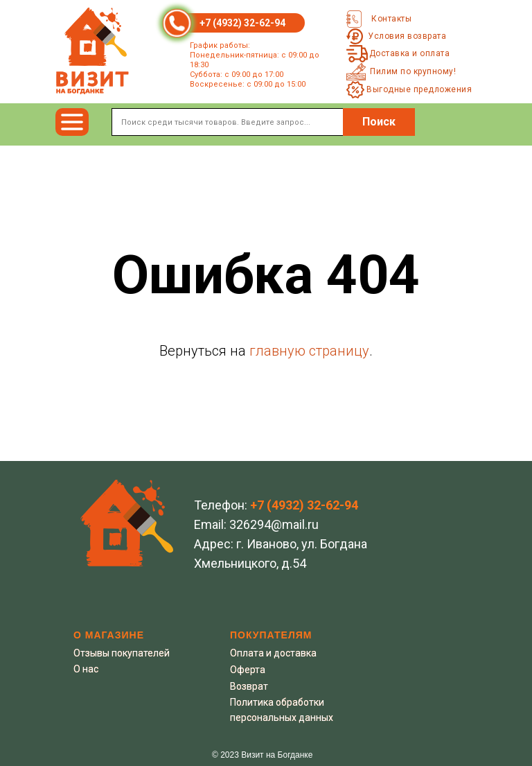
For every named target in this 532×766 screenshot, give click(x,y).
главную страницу (309, 351)
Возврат (249, 686)
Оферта (248, 670)
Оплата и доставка (273, 653)
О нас (86, 669)
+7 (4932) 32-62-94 (242, 23)
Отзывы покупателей (122, 653)
